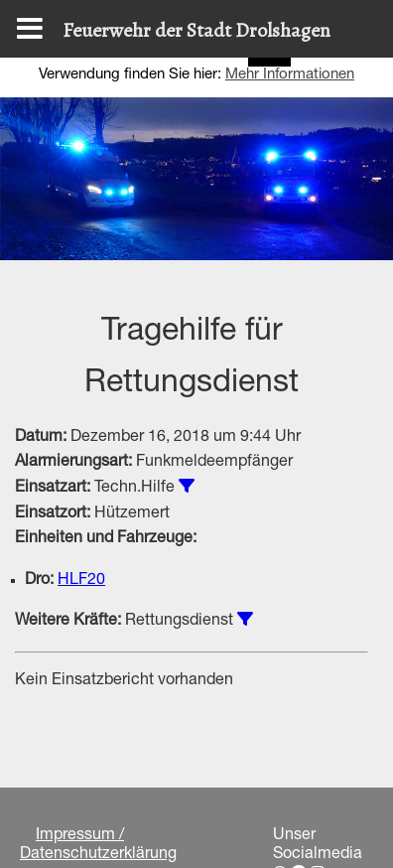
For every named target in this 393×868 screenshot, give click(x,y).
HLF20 (81, 581)
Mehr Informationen (290, 75)
